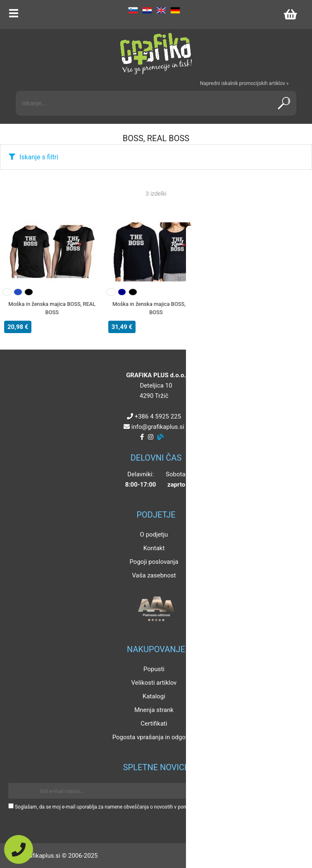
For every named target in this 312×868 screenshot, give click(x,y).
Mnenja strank (154, 710)
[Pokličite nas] (19, 849)
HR (147, 10)
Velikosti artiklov (154, 683)
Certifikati (154, 724)
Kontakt (154, 548)
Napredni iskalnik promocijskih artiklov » (244, 83)
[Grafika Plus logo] (156, 54)
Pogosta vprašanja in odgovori (154, 737)
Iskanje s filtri (39, 157)
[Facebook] (142, 437)
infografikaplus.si (158, 427)
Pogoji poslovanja (154, 562)
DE (175, 10)
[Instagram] (151, 437)
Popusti (154, 669)
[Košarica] (290, 14)
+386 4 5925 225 (158, 416)
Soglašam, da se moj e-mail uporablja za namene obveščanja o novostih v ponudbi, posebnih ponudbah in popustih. (142, 807)
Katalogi (154, 696)
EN (161, 10)
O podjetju (154, 535)
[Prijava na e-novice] (292, 791)
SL (133, 10)
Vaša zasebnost (154, 575)
